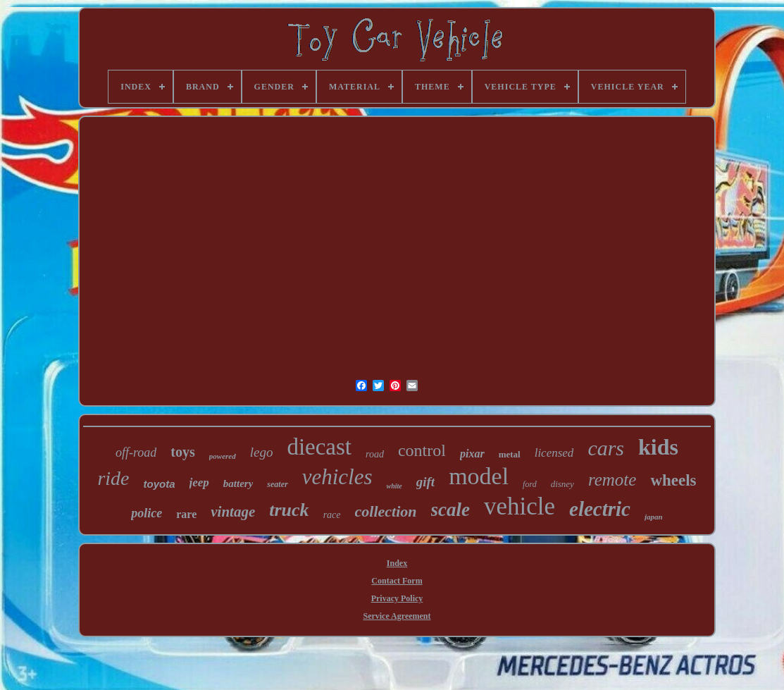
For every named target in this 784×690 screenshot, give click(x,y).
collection (386, 511)
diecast (319, 447)
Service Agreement (397, 616)
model (479, 476)
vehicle (519, 506)
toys (182, 452)
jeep (199, 482)
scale (450, 510)
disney (562, 484)
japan (654, 517)
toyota (160, 484)
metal (510, 454)
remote (612, 480)
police (147, 513)
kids (658, 447)
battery (238, 483)
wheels (673, 480)
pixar (472, 454)
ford (530, 484)
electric (600, 509)
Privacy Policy (397, 598)
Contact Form (397, 581)
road (375, 454)
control (422, 450)
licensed (554, 453)
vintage (233, 512)
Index (397, 563)
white (394, 486)
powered (223, 456)
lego (262, 452)
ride (113, 478)
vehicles (337, 477)
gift (425, 482)
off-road (136, 452)
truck (289, 510)
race (332, 515)
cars (606, 448)
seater (277, 484)
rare (186, 514)
